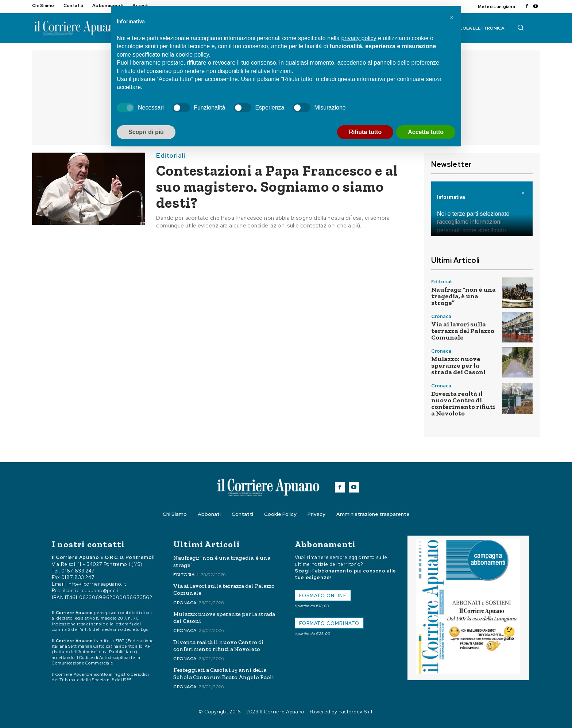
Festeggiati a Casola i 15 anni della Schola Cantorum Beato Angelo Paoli (224, 673)
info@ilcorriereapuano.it (97, 584)
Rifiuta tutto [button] (365, 132)
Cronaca (441, 316)
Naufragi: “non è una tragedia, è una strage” (463, 296)
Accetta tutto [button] (426, 132)
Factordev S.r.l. (356, 712)
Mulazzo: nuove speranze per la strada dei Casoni (458, 365)
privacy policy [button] (359, 38)
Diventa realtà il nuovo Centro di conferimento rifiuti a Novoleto (463, 403)
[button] (521, 27)
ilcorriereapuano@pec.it (91, 591)
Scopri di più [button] (146, 132)
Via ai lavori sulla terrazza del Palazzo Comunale (463, 331)
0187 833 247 (78, 571)
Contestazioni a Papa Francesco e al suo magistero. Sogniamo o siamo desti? (277, 187)
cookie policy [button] (192, 55)
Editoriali (171, 156)
